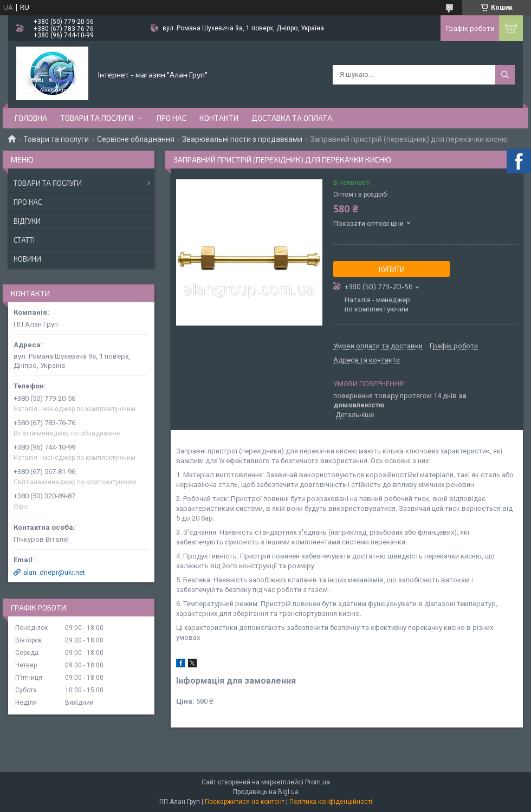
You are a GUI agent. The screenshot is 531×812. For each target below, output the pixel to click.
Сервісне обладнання (136, 139)
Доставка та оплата (292, 118)
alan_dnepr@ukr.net (54, 572)
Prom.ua (318, 782)
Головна (31, 118)
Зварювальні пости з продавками (242, 139)
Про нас (171, 118)
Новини (27, 259)
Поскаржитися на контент (245, 802)
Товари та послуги (97, 118)
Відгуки (27, 221)
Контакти (219, 118)
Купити (392, 269)
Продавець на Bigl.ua (266, 792)
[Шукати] (505, 75)
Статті (24, 240)
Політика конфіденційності (331, 802)
